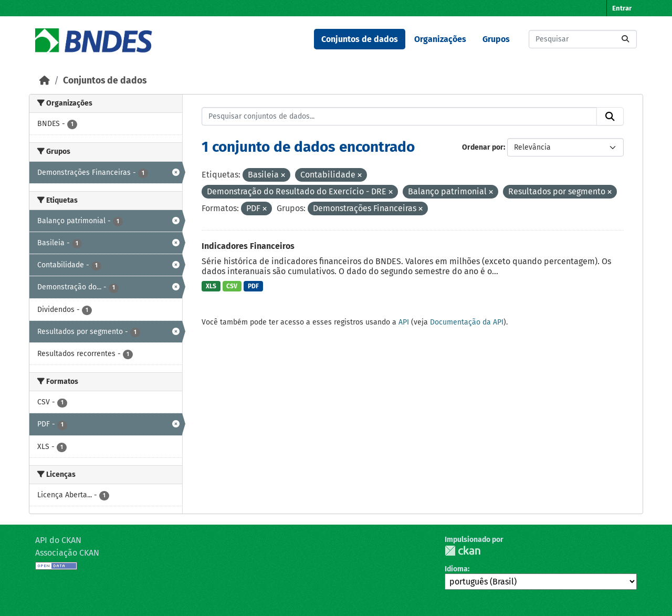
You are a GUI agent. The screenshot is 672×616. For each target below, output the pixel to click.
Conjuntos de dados (360, 39)
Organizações (440, 39)
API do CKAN (58, 540)
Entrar (622, 8)
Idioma (456, 569)
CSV (232, 286)
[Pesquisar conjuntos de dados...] (583, 39)
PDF (253, 286)
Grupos (496, 39)
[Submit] (625, 39)
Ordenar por (483, 147)
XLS (211, 286)
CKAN (463, 551)
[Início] (45, 81)
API (404, 322)
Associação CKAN (67, 553)
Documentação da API (467, 322)
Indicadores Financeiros (248, 246)
